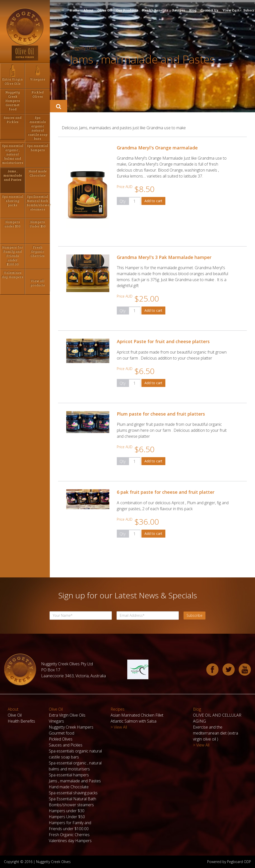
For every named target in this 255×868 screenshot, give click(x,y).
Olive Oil (105, 10)
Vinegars (56, 721)
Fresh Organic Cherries (69, 835)
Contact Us (209, 10)
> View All (119, 727)
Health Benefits (155, 10)
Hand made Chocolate (69, 787)
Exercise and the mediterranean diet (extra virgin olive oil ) (216, 733)
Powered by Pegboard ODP (229, 862)
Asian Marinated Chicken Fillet (137, 715)
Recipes (179, 10)
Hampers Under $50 (67, 817)
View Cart (231, 10)
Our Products (127, 10)
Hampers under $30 (67, 811)
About (88, 10)
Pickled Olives (61, 739)
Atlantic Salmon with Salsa (133, 721)
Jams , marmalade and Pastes (75, 781)
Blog (193, 10)
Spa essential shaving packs (73, 793)
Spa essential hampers (69, 775)
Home (75, 10)
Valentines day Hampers (70, 841)
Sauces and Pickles (66, 745)
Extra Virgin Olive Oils (67, 715)
